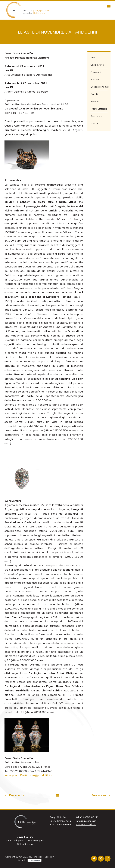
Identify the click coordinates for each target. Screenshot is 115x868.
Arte (93, 57)
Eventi (94, 94)
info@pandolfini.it (41, 775)
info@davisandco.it (86, 821)
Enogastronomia (99, 87)
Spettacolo (96, 116)
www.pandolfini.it (16, 775)
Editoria (95, 79)
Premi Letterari (99, 109)
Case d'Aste (97, 65)
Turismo (95, 123)
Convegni (96, 72)
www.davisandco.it (86, 824)
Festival (95, 101)
